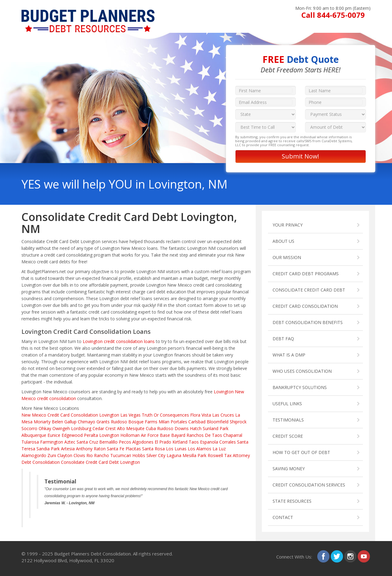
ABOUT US (283, 241)
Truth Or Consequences (165, 415)
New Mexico (34, 415)
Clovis (79, 455)
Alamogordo (34, 455)
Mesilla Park (194, 455)
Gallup (70, 422)
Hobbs (139, 455)
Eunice (54, 435)
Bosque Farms (143, 422)
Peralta (91, 435)
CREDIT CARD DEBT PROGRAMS (306, 274)
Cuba (151, 428)
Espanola (209, 442)
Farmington (52, 442)
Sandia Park (48, 449)
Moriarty (42, 422)
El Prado (163, 442)
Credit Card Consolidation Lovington (83, 415)
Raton (100, 449)
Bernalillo (108, 442)
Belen (57, 422)
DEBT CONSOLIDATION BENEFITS (308, 322)
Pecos (125, 442)
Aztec (70, 442)
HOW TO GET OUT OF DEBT (301, 452)
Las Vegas (130, 415)
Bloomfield (218, 422)
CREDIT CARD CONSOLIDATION (305, 306)
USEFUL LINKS (287, 404)
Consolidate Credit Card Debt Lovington (100, 462)
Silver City (156, 455)
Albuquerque (34, 435)
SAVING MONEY (289, 469)
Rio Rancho (98, 455)
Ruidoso (119, 422)
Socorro (29, 428)
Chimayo (87, 422)
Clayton (65, 455)
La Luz (219, 449)
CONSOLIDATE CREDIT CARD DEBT (309, 290)
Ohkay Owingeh (54, 428)
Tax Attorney (237, 455)
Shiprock (238, 422)
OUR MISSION (287, 257)
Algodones (143, 442)
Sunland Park (216, 428)
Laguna (174, 455)
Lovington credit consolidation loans (119, 341)
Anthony (84, 449)
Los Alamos (200, 449)
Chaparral (233, 435)
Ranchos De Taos (204, 435)
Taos (194, 442)
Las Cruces (223, 415)
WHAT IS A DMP (289, 355)
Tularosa (30, 442)
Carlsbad (197, 422)
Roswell (215, 455)
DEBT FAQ (283, 339)
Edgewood (72, 435)
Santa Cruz (87, 442)
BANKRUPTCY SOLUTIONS (300, 387)
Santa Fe (116, 449)
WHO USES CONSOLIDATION (302, 371)
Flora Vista (201, 415)
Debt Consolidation (41, 462)
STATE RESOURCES (292, 501)
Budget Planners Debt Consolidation (92, 554)
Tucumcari (121, 455)
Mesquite (135, 428)
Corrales (228, 442)
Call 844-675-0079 (333, 15)
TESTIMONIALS (288, 420)
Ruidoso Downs (173, 428)
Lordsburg (81, 428)
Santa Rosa (153, 449)
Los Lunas (176, 449)
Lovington (109, 435)
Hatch (196, 428)
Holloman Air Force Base (145, 435)
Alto (121, 428)
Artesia (68, 449)
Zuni (52, 455)
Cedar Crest (104, 428)
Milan (164, 422)
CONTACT (283, 517)
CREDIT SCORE (288, 436)
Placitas (133, 449)
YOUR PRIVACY (288, 225)
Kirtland (180, 442)
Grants (103, 422)
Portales (179, 422)
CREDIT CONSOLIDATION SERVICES (309, 485)
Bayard (178, 435)
